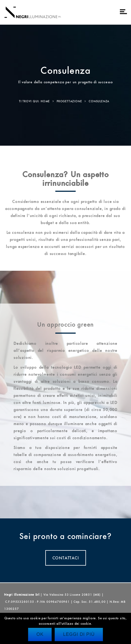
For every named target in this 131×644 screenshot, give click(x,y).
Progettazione (69, 101)
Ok (40, 634)
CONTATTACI (66, 558)
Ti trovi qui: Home (34, 101)
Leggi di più (79, 634)
